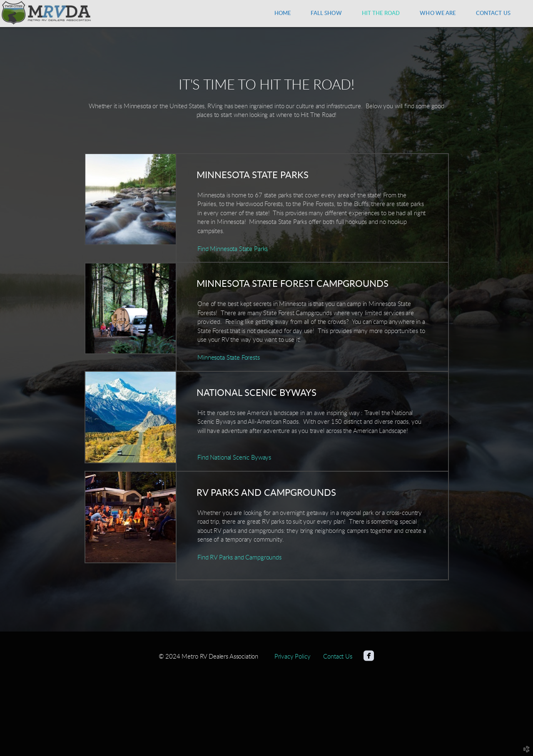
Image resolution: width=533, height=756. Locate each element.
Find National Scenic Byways (234, 458)
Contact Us (337, 657)
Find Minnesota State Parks (233, 249)
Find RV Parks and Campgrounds (239, 558)
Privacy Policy (293, 657)
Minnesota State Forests (228, 358)
